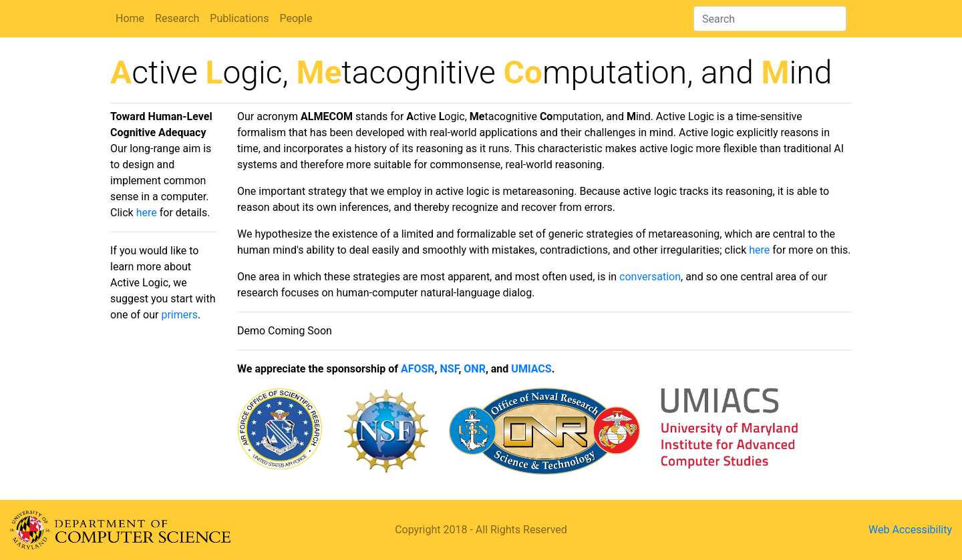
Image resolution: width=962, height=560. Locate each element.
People (296, 18)
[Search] (770, 19)
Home (130, 18)
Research (177, 18)
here (147, 213)
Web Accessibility (910, 530)
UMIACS (531, 369)
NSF (450, 369)
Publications (239, 18)
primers (179, 315)
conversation (650, 277)
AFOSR (418, 369)
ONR (475, 369)
